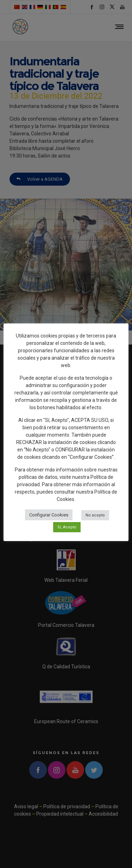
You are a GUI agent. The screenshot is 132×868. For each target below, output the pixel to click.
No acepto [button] (95, 515)
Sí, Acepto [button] (67, 527)
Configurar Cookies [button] (49, 515)
